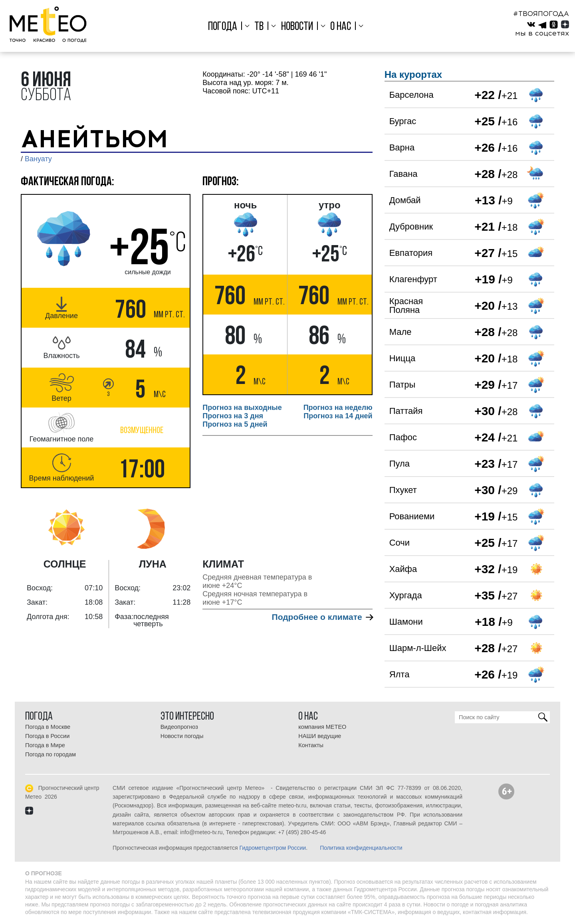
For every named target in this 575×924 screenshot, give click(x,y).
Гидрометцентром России (273, 848)
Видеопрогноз (179, 727)
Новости (297, 27)
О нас (341, 27)
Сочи (400, 543)
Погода (223, 27)
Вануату (38, 159)
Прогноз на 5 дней (235, 424)
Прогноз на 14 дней (338, 416)
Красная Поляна (406, 306)
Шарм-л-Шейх (418, 648)
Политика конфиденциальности (361, 848)
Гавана (403, 174)
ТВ (259, 27)
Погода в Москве (48, 727)
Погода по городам (51, 754)
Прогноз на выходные (242, 408)
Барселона (411, 95)
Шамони (406, 622)
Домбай (405, 200)
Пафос (403, 437)
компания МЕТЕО (322, 727)
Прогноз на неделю (338, 408)
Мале (401, 332)
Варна (402, 147)
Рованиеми (412, 516)
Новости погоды (182, 736)
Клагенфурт (413, 279)
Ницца (402, 358)
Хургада (406, 595)
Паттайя (406, 411)
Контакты (311, 745)
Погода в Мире (45, 745)
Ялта (400, 674)
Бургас (403, 121)
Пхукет (403, 490)
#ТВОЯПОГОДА (541, 14)
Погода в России (47, 736)
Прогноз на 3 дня (233, 416)
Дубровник (411, 227)
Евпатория (411, 253)
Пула (400, 464)
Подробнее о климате (322, 617)
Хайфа (403, 569)
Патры (402, 385)
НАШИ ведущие (320, 736)
